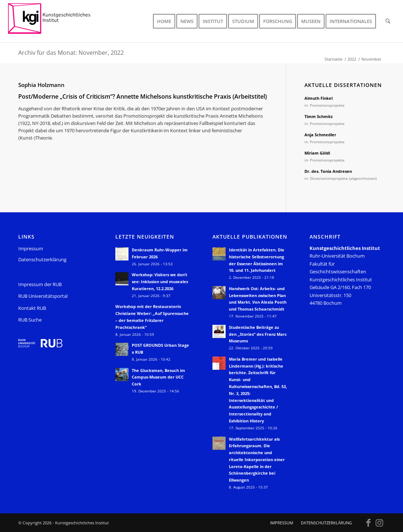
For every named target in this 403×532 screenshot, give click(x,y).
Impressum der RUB (40, 284)
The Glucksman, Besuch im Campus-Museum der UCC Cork (158, 377)
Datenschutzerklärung (42, 259)
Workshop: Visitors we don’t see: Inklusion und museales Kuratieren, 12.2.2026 (160, 282)
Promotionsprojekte (327, 105)
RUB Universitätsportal (43, 296)
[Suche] (388, 21)
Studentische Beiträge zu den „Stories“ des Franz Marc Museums (258, 334)
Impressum (31, 248)
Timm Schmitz (318, 116)
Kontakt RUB (32, 308)
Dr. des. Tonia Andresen (328, 171)
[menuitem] (164, 21)
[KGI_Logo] (54, 21)
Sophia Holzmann (41, 85)
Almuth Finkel (318, 98)
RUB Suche (30, 320)
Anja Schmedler (320, 135)
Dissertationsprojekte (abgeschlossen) (343, 178)
